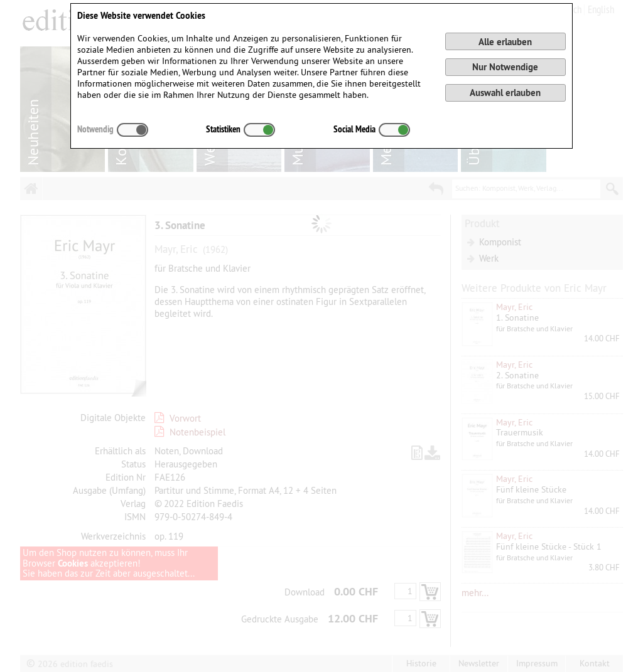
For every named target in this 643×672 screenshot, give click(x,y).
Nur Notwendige (505, 67)
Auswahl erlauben (505, 93)
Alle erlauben (505, 42)
